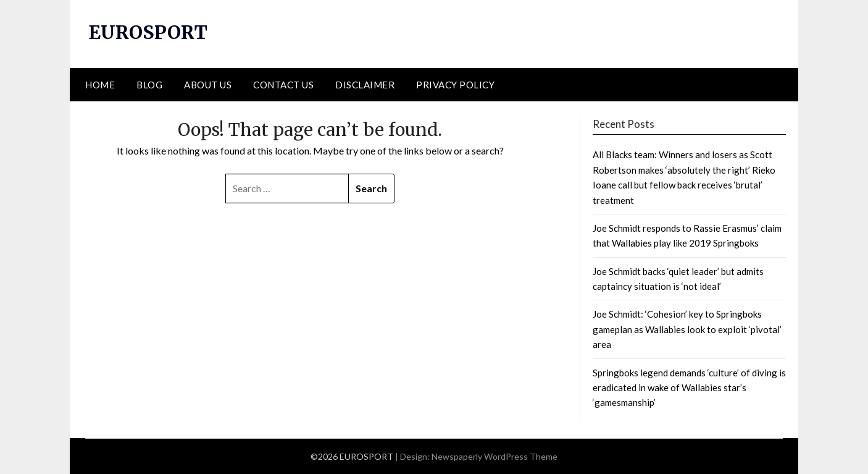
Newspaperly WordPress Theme (495, 456)
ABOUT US (208, 85)
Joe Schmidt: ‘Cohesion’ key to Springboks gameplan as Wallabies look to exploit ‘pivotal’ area (687, 329)
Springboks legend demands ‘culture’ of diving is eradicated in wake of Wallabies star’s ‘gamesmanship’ (689, 388)
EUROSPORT (148, 32)
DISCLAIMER (365, 85)
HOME (100, 85)
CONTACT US (283, 85)
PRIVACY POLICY (455, 85)
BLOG (149, 85)
